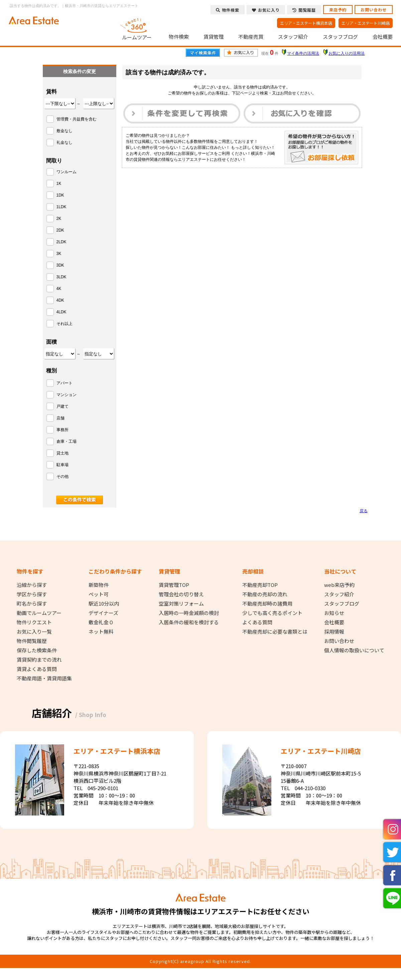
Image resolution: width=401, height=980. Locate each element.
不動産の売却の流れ (265, 594)
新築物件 (99, 585)
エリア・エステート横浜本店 (306, 23)
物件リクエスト (34, 622)
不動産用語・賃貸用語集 (44, 678)
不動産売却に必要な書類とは (275, 632)
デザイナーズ (103, 613)
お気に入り (266, 10)
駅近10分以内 (104, 604)
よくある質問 (257, 622)
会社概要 (383, 37)
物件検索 (179, 37)
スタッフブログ (340, 37)
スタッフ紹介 (293, 37)
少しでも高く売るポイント (272, 613)
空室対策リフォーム (181, 604)
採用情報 (334, 632)
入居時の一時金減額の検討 (189, 613)
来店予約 (338, 10)
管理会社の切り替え (181, 594)
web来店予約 (339, 585)
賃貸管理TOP (174, 585)
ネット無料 (101, 632)
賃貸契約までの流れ (39, 660)
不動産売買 (251, 37)
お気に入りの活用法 (347, 53)
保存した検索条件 (37, 650)
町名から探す (32, 604)
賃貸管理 (214, 37)
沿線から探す (32, 585)
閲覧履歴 (304, 10)
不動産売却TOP (260, 585)
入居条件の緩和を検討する (189, 622)
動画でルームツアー (39, 613)
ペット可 (99, 594)
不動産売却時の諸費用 (267, 604)
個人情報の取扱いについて (354, 650)
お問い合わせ (374, 10)
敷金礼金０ (101, 622)
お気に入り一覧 (34, 632)
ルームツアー (137, 28)
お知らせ (334, 613)
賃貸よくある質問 (37, 669)
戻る (364, 511)
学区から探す (32, 594)
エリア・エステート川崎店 (366, 23)
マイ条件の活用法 (303, 53)
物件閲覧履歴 (32, 641)
